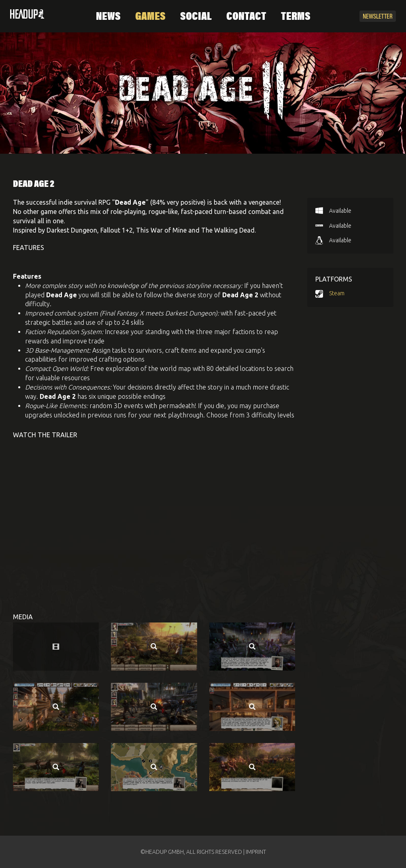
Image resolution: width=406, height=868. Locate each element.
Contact (246, 17)
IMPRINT (256, 852)
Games (150, 17)
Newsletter (378, 17)
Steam (337, 293)
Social (196, 17)
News (108, 17)
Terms (296, 17)
